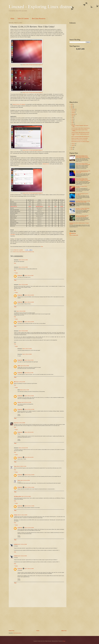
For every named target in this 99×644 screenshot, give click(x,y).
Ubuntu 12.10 (46, 164)
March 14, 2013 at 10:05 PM (29, 475)
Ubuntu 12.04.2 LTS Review (27, 252)
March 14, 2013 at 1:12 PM (22, 466)
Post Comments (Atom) (17, 633)
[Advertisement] (37, 14)
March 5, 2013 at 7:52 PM (29, 360)
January (73, 145)
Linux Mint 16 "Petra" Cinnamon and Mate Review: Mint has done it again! (83, 202)
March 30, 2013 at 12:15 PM (26, 402)
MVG (15, 382)
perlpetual (16, 544)
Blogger (64, 641)
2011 (72, 149)
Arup (15, 423)
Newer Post (11, 631)
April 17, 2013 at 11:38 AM (29, 569)
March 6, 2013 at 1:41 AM (25, 390)
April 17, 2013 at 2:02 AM (22, 544)
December (73, 109)
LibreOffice (13, 234)
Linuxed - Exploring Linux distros (40, 7)
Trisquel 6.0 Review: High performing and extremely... (81, 132)
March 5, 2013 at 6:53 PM (21, 382)
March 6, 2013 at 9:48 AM (21, 423)
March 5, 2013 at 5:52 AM (23, 331)
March (73, 124)
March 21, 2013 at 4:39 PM (23, 515)
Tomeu (15, 466)
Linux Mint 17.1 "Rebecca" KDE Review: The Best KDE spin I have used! (83, 209)
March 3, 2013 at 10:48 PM (29, 295)
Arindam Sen (20, 276)
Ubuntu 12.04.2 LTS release (19, 104)
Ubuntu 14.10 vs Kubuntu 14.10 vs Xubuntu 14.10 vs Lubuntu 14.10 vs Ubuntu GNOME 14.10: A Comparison (82, 157)
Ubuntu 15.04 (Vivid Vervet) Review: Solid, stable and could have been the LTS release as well (83, 172)
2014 (72, 106)
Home (12, 19)
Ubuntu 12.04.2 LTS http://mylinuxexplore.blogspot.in (33, 65)
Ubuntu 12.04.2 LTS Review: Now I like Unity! (79, 140)
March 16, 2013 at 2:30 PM (25, 480)
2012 (72, 147)
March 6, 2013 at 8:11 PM (23, 448)
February (73, 144)
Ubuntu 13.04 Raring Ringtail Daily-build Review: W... (81, 137)
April (72, 122)
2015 (72, 105)
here (42, 247)
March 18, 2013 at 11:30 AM (29, 506)
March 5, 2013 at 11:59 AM (27, 349)
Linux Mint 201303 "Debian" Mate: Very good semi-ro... (81, 128)
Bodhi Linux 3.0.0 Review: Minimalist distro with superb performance (82, 216)
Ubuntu (20, 252)
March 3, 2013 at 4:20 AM (23, 267)
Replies (16, 273)
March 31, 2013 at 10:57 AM (29, 409)
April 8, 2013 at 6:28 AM (25, 366)
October (73, 113)
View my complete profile (74, 235)
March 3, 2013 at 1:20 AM (23, 260)
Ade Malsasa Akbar (18, 496)
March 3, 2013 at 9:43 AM (21, 311)
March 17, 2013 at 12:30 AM (29, 487)
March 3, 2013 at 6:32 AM (29, 276)
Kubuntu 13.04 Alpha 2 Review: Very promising (79, 138)
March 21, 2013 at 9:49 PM (29, 528)
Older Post (64, 631)
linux (18, 252)
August (73, 116)
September (74, 114)
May (72, 121)
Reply (15, 263)
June (73, 119)
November (73, 111)
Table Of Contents (23, 19)
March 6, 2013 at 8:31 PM (29, 432)
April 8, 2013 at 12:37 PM (29, 373)
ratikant (19, 366)
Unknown (19, 402)
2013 (72, 108)
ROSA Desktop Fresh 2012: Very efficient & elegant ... (81, 142)
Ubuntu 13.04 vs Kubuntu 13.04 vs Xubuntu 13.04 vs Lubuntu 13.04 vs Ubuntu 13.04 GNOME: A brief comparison (83, 180)
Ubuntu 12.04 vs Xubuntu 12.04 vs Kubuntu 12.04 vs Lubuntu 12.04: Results (83, 164)
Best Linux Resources (39, 19)
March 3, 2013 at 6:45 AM (23, 285)
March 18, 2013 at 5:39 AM (26, 496)
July (72, 118)
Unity (33, 252)
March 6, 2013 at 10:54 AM (29, 396)
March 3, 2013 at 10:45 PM (29, 322)
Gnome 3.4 (15, 252)
